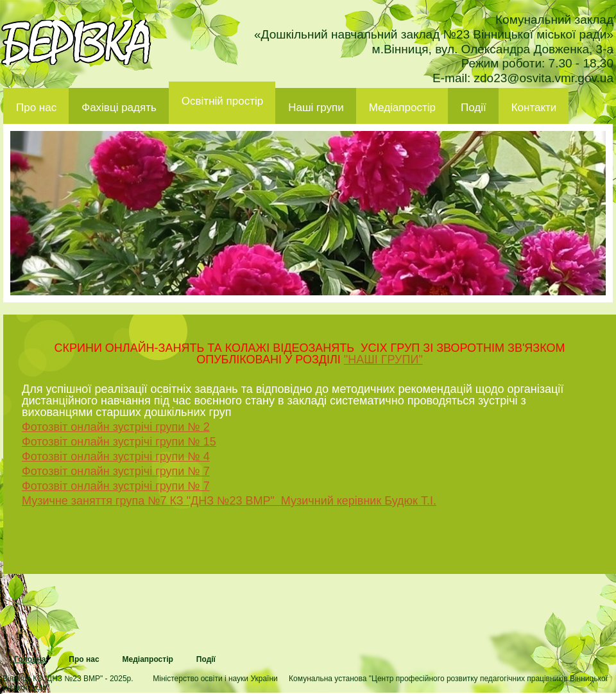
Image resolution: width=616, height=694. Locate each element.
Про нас (36, 108)
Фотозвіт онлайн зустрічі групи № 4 (116, 456)
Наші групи (316, 108)
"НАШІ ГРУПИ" (383, 360)
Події (474, 108)
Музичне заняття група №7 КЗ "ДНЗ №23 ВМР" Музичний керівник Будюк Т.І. (229, 501)
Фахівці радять (119, 108)
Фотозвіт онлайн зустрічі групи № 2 (116, 427)
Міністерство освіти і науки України (215, 679)
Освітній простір (222, 101)
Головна (30, 659)
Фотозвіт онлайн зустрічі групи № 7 (116, 471)
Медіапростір (402, 108)
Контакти (534, 108)
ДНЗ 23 (76, 42)
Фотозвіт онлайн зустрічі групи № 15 (119, 442)
